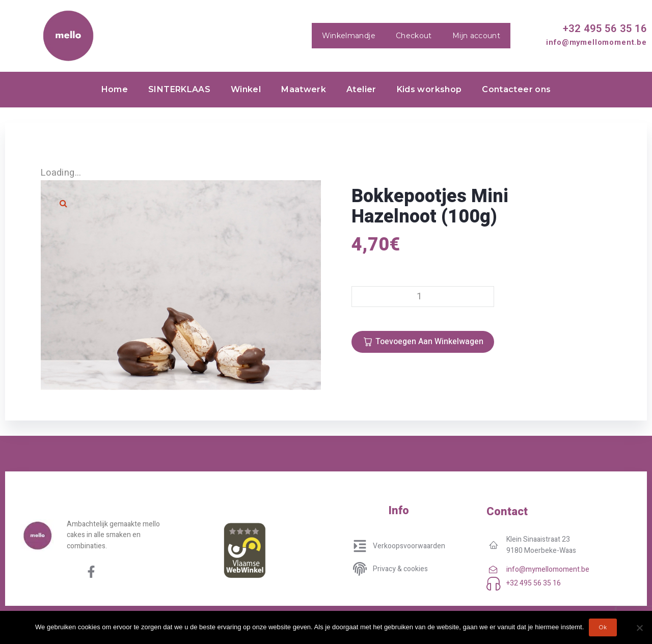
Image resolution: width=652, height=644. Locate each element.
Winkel (246, 89)
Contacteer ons (516, 89)
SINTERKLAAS (179, 89)
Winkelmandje (349, 36)
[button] (64, 203)
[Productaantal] (423, 297)
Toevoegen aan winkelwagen (429, 342)
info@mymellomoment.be (596, 42)
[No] (639, 628)
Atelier (361, 89)
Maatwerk (304, 89)
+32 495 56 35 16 (605, 29)
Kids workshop (429, 89)
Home (115, 89)
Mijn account (476, 36)
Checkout (414, 36)
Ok (603, 627)
